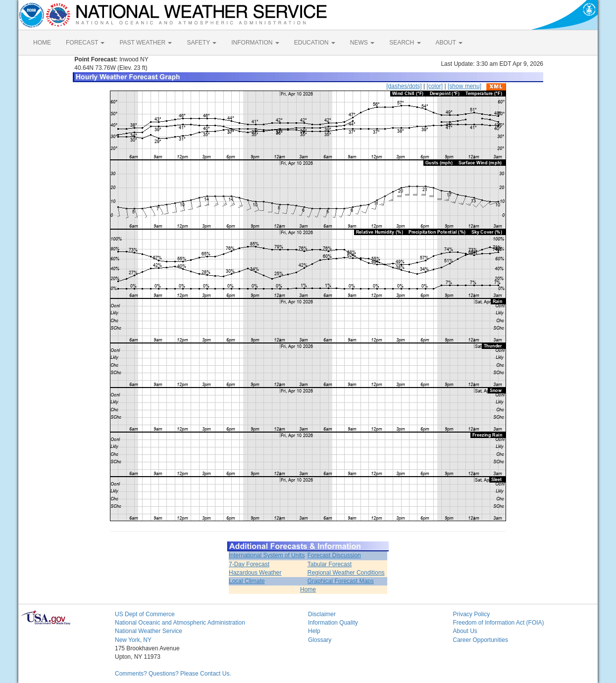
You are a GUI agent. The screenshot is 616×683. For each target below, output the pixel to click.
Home (308, 589)
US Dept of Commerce (145, 614)
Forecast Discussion (334, 555)
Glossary (320, 640)
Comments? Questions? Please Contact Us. (173, 674)
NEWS (362, 43)
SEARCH (405, 43)
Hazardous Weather (255, 573)
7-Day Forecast (249, 564)
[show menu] (464, 86)
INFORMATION (255, 43)
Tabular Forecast (330, 564)
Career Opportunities (481, 640)
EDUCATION (315, 43)
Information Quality (333, 623)
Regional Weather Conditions (346, 573)
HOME (42, 43)
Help (314, 631)
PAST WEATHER (146, 43)
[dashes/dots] (404, 86)
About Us (465, 631)
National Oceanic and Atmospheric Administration (180, 623)
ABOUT (449, 43)
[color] (435, 86)
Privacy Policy (472, 614)
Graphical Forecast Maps (341, 581)
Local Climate (247, 581)
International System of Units (267, 555)
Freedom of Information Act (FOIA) (499, 623)
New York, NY (133, 640)
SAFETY (202, 43)
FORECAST (85, 43)
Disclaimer (322, 614)
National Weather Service (149, 631)
